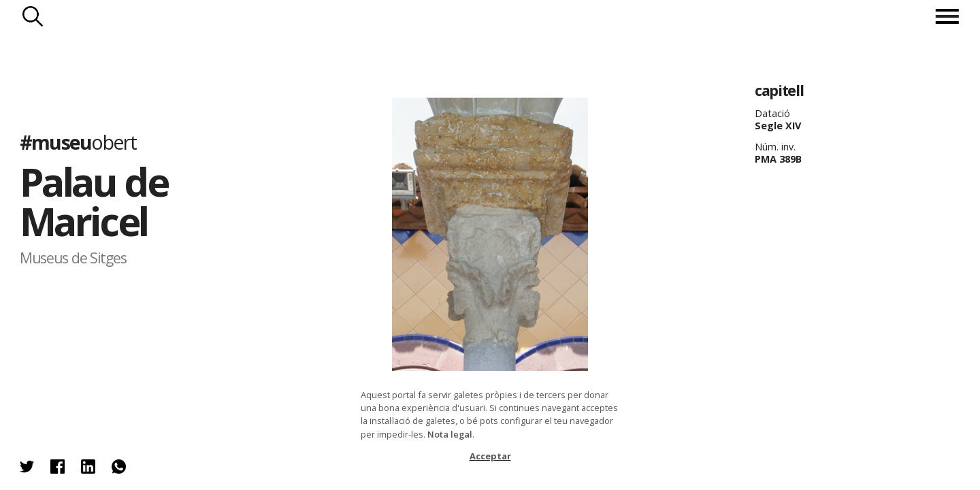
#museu (78, 141)
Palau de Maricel (94, 201)
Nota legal (450, 434)
